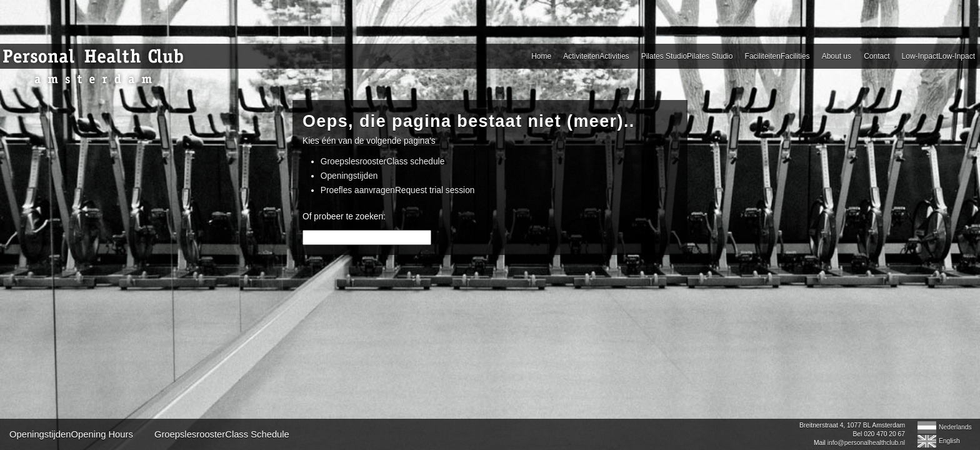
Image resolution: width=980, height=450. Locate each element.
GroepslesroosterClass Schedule (406, 434)
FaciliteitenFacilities (526, 56)
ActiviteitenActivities (291, 56)
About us (604, 56)
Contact (660, 56)
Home (217, 56)
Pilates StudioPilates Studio (408, 56)
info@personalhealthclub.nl (682, 443)
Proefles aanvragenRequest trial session (507, 190)
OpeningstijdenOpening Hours (255, 434)
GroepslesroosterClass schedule (491, 162)
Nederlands (772, 427)
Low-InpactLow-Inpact (742, 56)
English (766, 441)
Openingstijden (458, 176)
